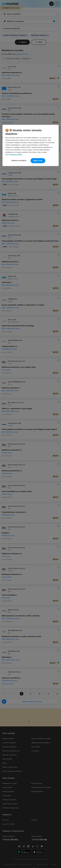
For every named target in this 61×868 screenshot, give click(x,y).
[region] (31, 146)
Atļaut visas (38, 161)
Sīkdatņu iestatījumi (19, 161)
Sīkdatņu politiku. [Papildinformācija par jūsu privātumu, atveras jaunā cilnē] (16, 155)
